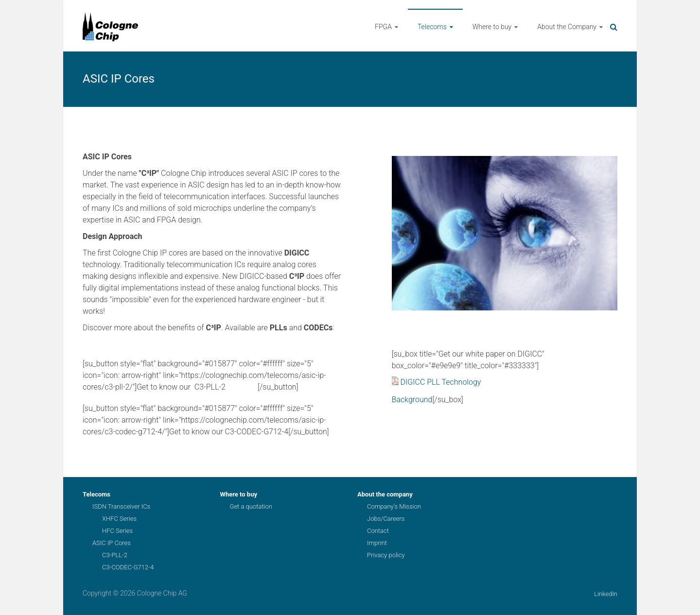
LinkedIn (606, 594)
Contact (378, 531)
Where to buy (492, 27)
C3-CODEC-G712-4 (128, 567)
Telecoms (432, 27)
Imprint (377, 543)
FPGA (383, 27)
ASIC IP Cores (112, 543)
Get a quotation (251, 506)
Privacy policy (386, 555)
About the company (385, 494)
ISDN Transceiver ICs (121, 506)
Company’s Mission (394, 506)
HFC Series (117, 531)
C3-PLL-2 (115, 555)
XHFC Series (119, 519)
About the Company (567, 27)
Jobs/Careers (386, 519)
